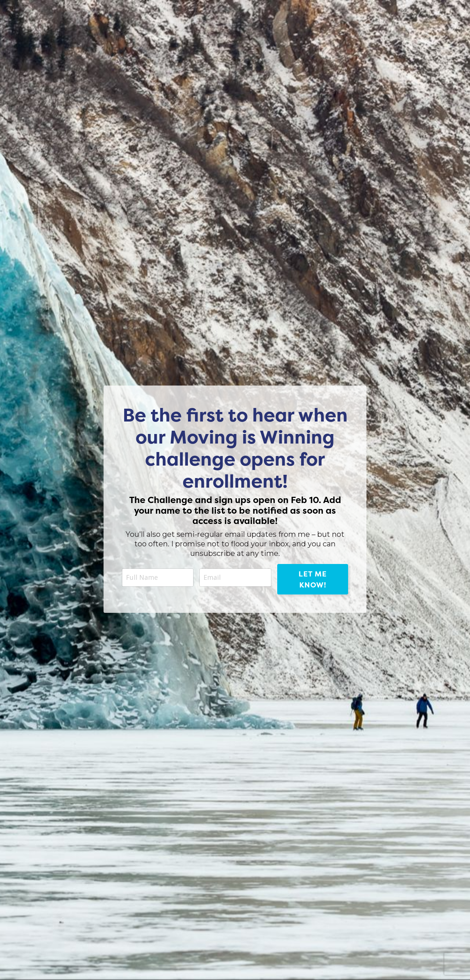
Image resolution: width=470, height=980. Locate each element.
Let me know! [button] (313, 579)
